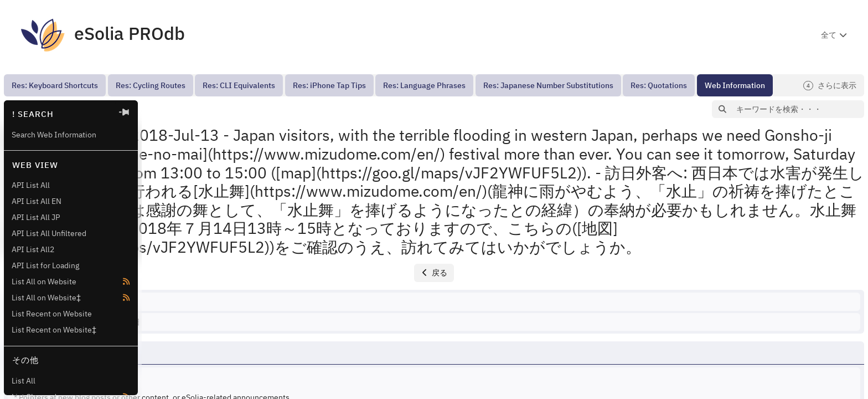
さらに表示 (830, 86)
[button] (161, 109)
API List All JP (36, 217)
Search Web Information (54, 135)
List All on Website (44, 282)
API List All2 (33, 249)
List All (24, 381)
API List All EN (37, 201)
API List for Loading (45, 265)
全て (829, 35)
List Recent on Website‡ (54, 330)
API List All (31, 185)
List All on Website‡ (46, 298)
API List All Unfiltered (49, 233)
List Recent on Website (52, 314)
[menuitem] (55, 85)
